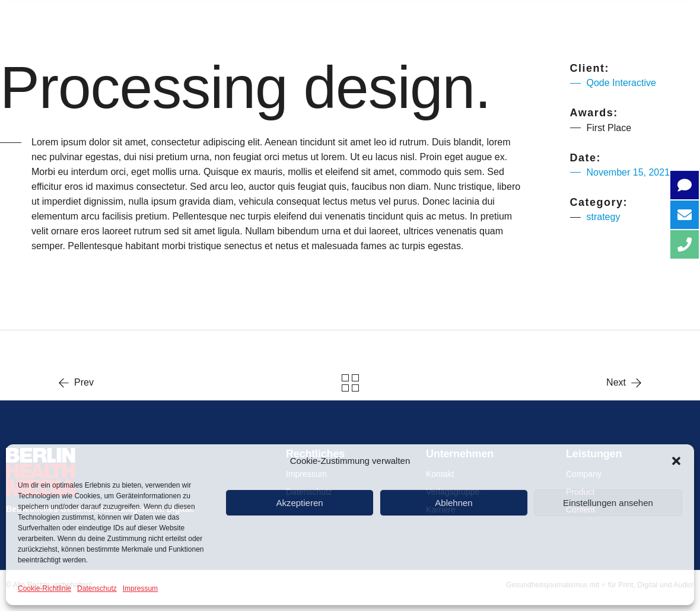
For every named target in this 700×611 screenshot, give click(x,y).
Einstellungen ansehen (608, 503)
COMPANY (293, 18)
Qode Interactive (621, 83)
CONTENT (486, 18)
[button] (676, 461)
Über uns (195, 18)
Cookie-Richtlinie (44, 588)
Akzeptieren (299, 503)
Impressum (140, 588)
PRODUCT (390, 18)
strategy (604, 217)
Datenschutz (97, 588)
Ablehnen (454, 503)
